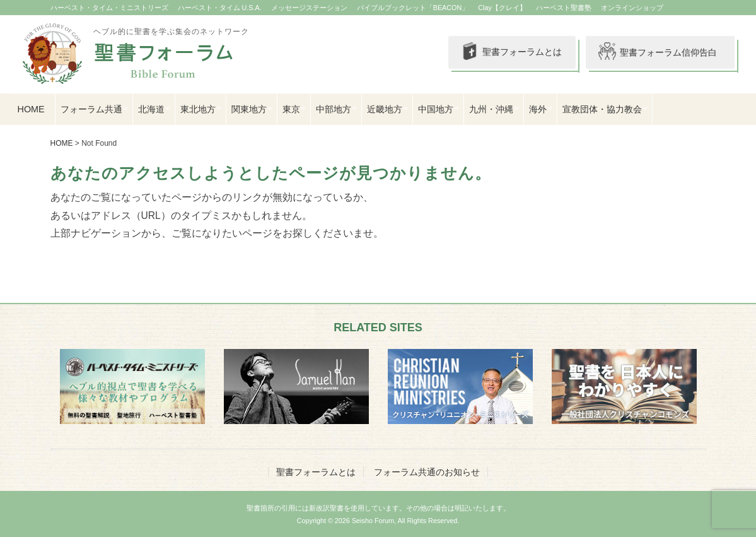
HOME (31, 109)
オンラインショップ (632, 8)
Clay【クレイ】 (502, 8)
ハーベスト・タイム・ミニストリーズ (109, 8)
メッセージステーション (309, 8)
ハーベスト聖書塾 (564, 8)
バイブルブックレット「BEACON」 (413, 8)
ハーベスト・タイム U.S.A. (220, 8)
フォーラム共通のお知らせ (427, 472)
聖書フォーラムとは (511, 52)
